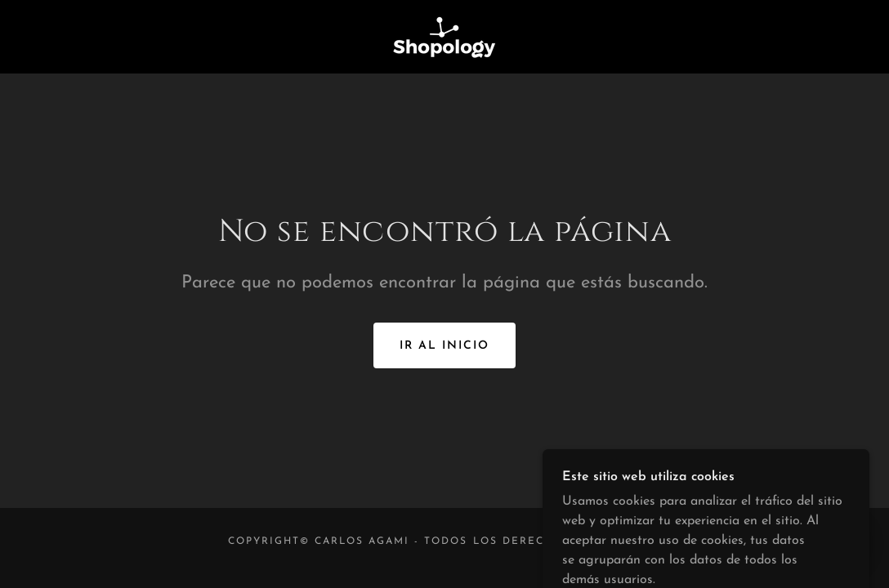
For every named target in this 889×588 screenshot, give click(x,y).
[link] (444, 36)
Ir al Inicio (444, 346)
